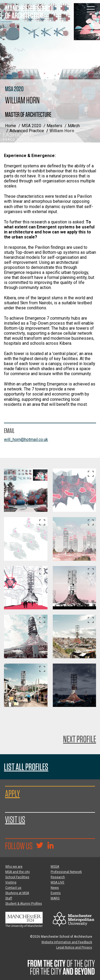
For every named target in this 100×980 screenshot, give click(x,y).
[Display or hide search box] (91, 22)
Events (56, 893)
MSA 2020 (31, 126)
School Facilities (17, 877)
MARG (55, 898)
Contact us (13, 888)
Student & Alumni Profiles (24, 904)
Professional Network (66, 872)
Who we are (14, 867)
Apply (12, 793)
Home (11, 126)
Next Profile (80, 739)
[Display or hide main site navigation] (91, 9)
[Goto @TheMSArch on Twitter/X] (40, 846)
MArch (74, 126)
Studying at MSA (17, 893)
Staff (9, 898)
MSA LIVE (58, 882)
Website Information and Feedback (67, 942)
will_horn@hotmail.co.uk (26, 440)
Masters (54, 126)
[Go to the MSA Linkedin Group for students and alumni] (50, 846)
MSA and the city (18, 872)
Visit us (15, 820)
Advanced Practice (27, 131)
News (55, 888)
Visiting (11, 882)
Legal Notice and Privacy (74, 947)
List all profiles (26, 767)
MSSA (55, 867)
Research (58, 877)
